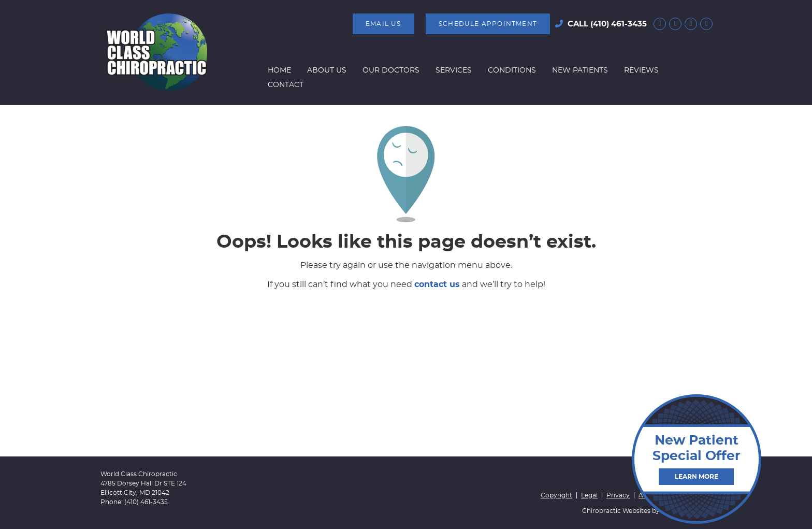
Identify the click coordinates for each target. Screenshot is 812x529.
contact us (437, 284)
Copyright (556, 495)
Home (279, 70)
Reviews (641, 70)
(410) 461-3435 (619, 24)
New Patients (580, 70)
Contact (286, 85)
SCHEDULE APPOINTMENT (488, 24)
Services (454, 70)
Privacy (618, 495)
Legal (589, 495)
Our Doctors (391, 70)
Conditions (512, 70)
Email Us (383, 24)
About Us (327, 70)
